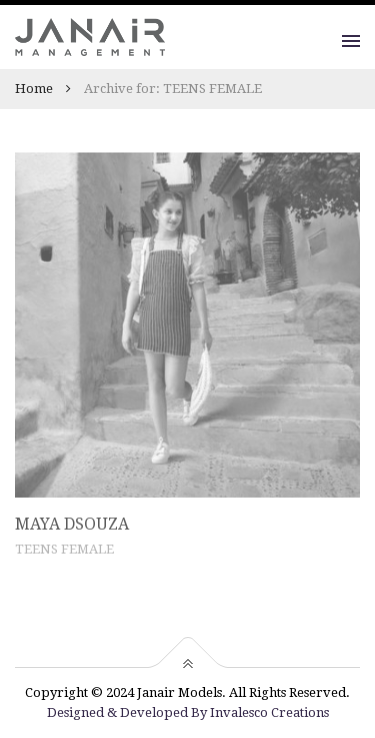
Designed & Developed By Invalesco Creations (188, 712)
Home (34, 88)
